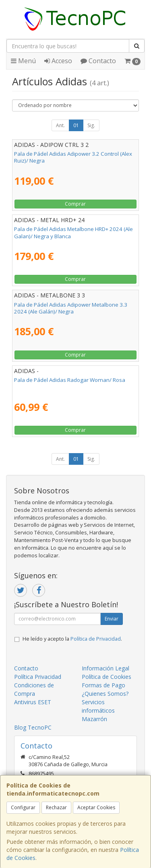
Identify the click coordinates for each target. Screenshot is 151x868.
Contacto (98, 61)
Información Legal (105, 668)
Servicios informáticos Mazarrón (98, 710)
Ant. (60, 125)
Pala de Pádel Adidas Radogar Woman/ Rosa (70, 380)
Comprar (75, 204)
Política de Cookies (107, 677)
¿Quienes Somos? (105, 694)
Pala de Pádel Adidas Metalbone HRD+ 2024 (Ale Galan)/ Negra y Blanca (73, 232)
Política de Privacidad (96, 639)
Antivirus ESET (33, 702)
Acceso (58, 61)
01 (76, 125)
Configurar (23, 807)
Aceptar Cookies (96, 807)
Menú (23, 61)
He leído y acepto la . (72, 639)
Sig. (91, 125)
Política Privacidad (38, 677)
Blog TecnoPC (33, 727)
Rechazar (56, 807)
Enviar (112, 619)
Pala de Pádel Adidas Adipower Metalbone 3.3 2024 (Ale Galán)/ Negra (71, 308)
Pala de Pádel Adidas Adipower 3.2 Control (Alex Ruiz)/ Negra (73, 157)
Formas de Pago (103, 685)
